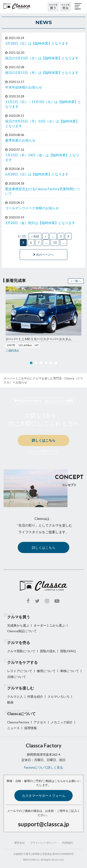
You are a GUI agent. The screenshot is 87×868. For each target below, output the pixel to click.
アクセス (40, 722)
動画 (10, 702)
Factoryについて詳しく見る (44, 767)
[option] (43, 320)
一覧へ (76, 281)
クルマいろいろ (59, 696)
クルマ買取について (21, 651)
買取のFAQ (68, 651)
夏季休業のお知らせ (20, 140)
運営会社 (20, 843)
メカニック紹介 (62, 722)
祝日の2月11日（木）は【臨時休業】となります (42, 72)
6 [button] (56, 364)
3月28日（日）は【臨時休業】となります (37, 43)
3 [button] (41, 364)
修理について (46, 671)
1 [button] (31, 364)
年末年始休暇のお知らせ (24, 87)
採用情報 (30, 728)
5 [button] (51, 364)
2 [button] (36, 364)
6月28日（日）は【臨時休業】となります (37, 174)
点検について (17, 677)
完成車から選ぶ (18, 625)
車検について (70, 671)
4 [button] (46, 364)
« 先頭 (35, 236)
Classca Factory (18, 722)
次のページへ (43, 255)
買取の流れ (48, 651)
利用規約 (67, 843)
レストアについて (20, 671)
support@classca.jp (43, 824)
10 (55, 243)
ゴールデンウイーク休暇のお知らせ (32, 208)
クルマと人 (15, 696)
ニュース (13, 728)
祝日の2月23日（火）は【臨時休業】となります (42, 58)
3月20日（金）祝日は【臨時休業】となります (40, 223)
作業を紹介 (35, 696)
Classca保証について (22, 631)
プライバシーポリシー (43, 843)
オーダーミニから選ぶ (49, 625)
